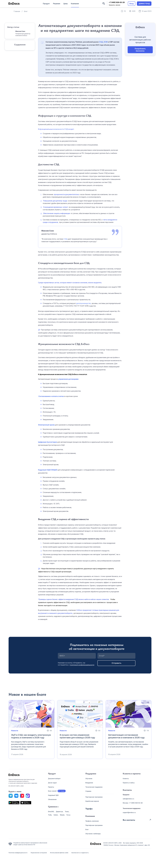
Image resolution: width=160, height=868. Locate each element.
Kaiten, (56, 815)
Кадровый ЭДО (53, 795)
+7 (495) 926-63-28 (117, 2)
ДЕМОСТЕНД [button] (144, 4)
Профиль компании (92, 821)
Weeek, (62, 815)
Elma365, (51, 812)
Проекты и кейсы (129, 783)
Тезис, (67, 812)
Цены (66, 4)
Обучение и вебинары (93, 834)
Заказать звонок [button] (114, 5)
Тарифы (89, 809)
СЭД (101, 42)
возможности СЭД (61, 129)
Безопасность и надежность (80, 853)
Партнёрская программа (94, 825)
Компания (75, 4)
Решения (57, 4)
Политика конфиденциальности (18, 853)
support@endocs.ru (129, 812)
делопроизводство (84, 303)
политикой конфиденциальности (82, 665)
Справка (88, 791)
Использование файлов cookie (59, 853)
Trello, (50, 815)
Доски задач (52, 783)
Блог (87, 829)
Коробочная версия (92, 801)
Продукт (46, 4)
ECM (106, 42)
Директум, (60, 812)
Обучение (89, 778)
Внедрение (89, 783)
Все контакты (129, 820)
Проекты (51, 787)
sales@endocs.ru (128, 799)
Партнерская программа (94, 797)
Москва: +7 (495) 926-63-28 (133, 803)
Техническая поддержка (94, 787)
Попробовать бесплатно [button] (140, 50)
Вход (132, 4)
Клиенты (126, 778)
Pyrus (68, 815)
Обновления (52, 799)
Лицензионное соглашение (39, 853)
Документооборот (54, 778)
